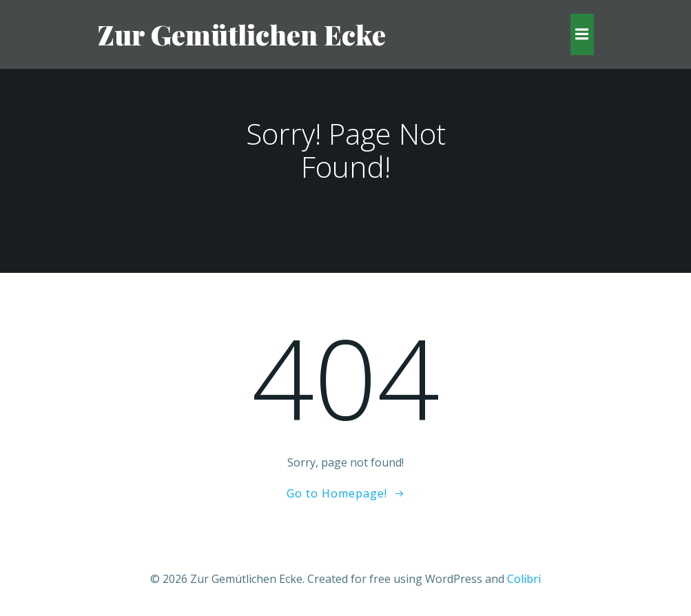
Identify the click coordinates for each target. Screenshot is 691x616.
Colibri (524, 579)
